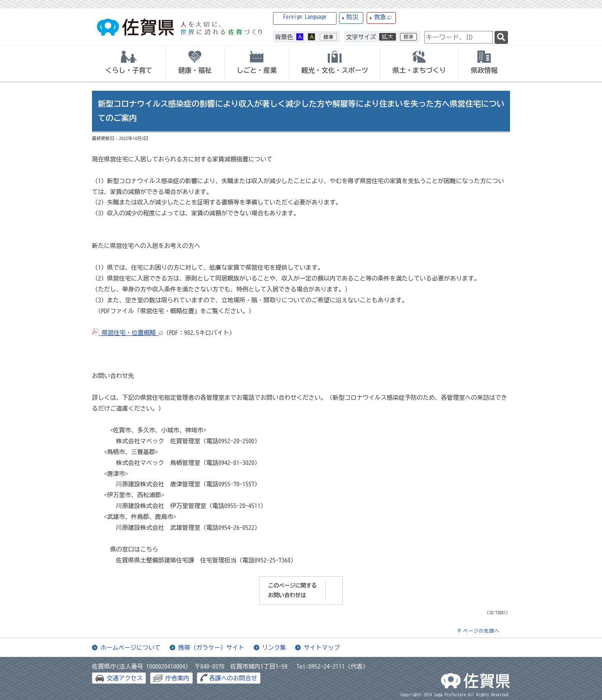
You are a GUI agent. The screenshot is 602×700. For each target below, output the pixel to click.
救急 (383, 17)
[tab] (129, 64)
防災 (353, 17)
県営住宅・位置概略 (128, 333)
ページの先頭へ (481, 631)
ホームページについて (130, 648)
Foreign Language (305, 17)
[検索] (501, 37)
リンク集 (274, 648)
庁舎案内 (177, 678)
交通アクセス (125, 678)
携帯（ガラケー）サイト (211, 648)
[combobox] (459, 37)
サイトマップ (321, 648)
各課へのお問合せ (233, 678)
